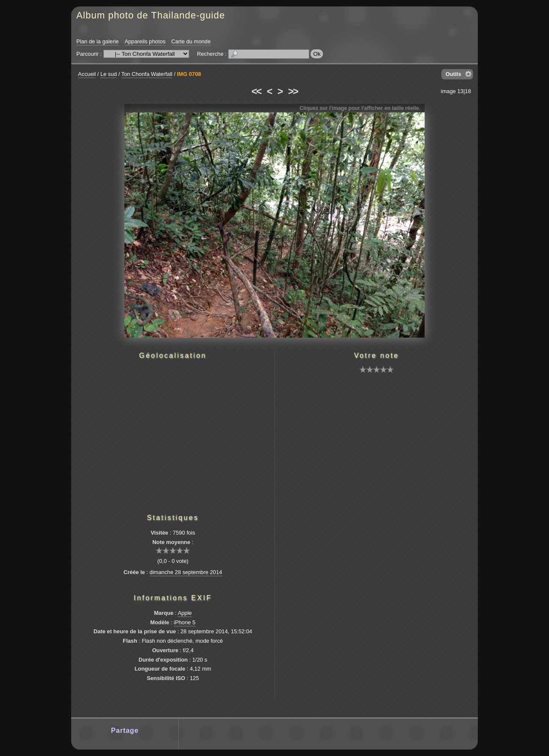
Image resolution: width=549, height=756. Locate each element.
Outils (453, 74)
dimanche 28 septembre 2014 (186, 572)
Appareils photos (145, 41)
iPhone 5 (185, 622)
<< (256, 91)
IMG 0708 (189, 74)
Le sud (109, 74)
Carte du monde (191, 41)
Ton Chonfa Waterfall (147, 74)
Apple (185, 613)
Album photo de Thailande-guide (151, 15)
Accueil (87, 74)
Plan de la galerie (98, 41)
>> (293, 91)
